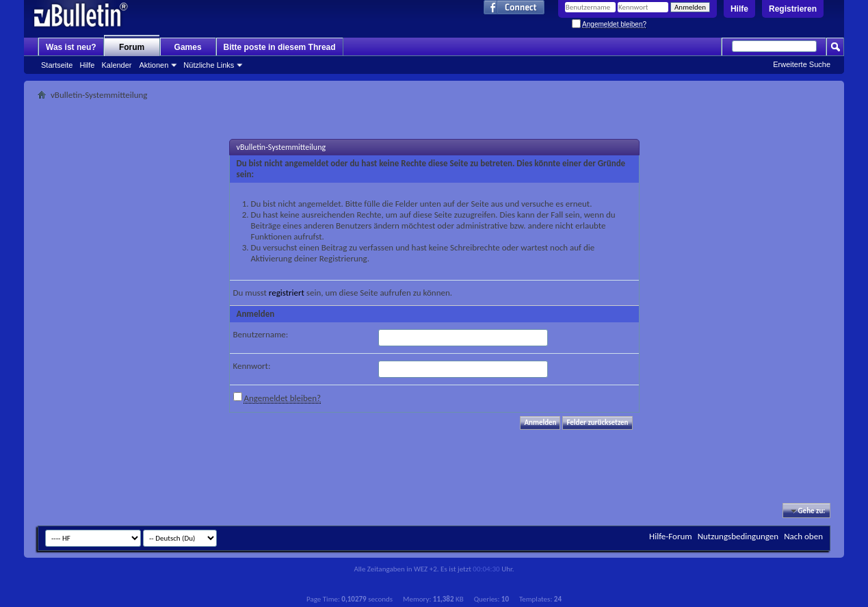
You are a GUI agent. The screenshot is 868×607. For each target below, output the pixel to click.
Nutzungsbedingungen (738, 536)
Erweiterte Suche (802, 64)
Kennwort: (252, 366)
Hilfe (739, 9)
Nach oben (803, 536)
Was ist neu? (71, 47)
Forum (132, 47)
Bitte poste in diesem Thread (280, 47)
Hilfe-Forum (671, 536)
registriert (287, 293)
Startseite (57, 65)
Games (188, 47)
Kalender (116, 65)
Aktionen (154, 65)
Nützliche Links (209, 65)
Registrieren (793, 9)
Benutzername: (261, 334)
